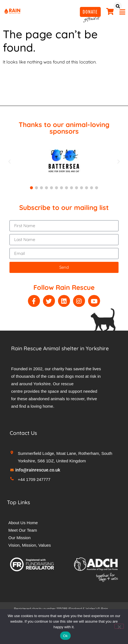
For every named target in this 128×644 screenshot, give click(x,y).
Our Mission (19, 538)
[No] (119, 626)
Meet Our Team (23, 530)
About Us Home (23, 523)
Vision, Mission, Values (30, 545)
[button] (9, 162)
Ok (65, 636)
